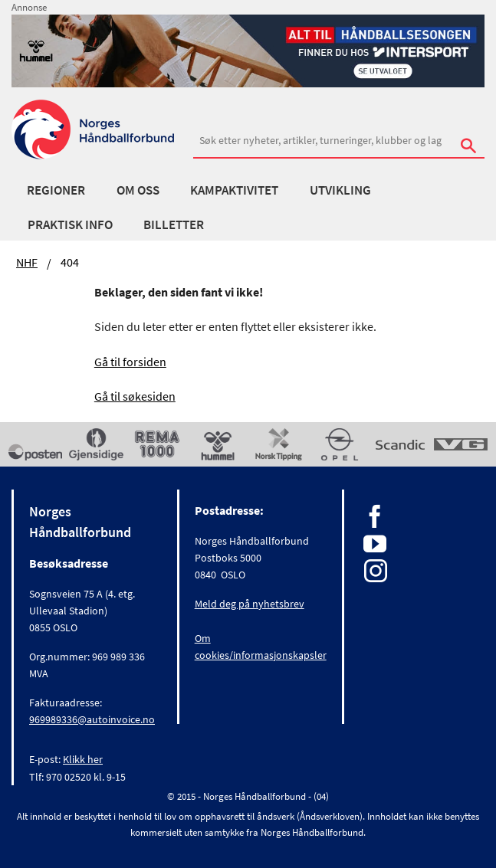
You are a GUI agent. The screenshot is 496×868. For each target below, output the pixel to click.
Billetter (174, 224)
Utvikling (340, 190)
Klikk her (83, 759)
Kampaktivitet (234, 190)
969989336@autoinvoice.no (92, 719)
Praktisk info (70, 224)
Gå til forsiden (130, 362)
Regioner (56, 190)
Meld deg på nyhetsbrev (250, 604)
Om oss (138, 190)
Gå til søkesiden (135, 396)
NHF (27, 262)
